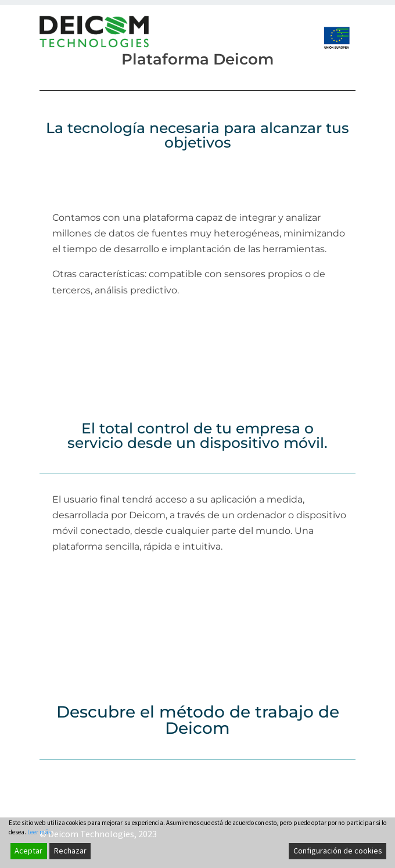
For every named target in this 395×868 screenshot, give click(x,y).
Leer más (39, 850)
